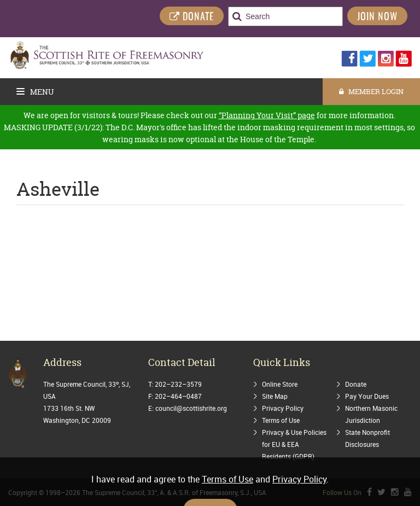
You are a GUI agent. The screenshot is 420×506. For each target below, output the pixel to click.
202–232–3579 (178, 384)
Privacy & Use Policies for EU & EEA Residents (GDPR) (294, 444)
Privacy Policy (283, 408)
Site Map (275, 396)
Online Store (280, 384)
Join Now (377, 18)
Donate (356, 384)
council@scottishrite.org (191, 408)
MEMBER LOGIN (371, 91)
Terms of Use (281, 420)
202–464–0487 (178, 396)
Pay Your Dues (367, 396)
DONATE (192, 17)
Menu (35, 92)
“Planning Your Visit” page (267, 115)
